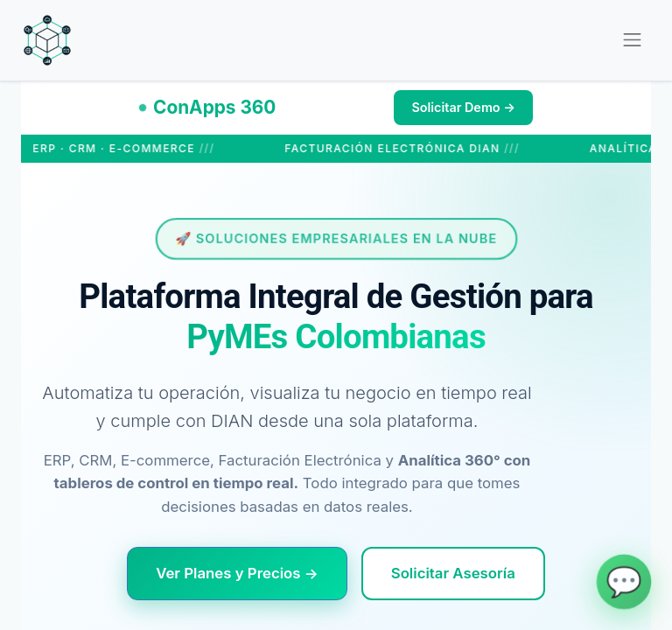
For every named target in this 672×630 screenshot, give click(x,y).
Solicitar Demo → (463, 107)
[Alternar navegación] (632, 40)
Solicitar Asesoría (453, 573)
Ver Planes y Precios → (237, 573)
